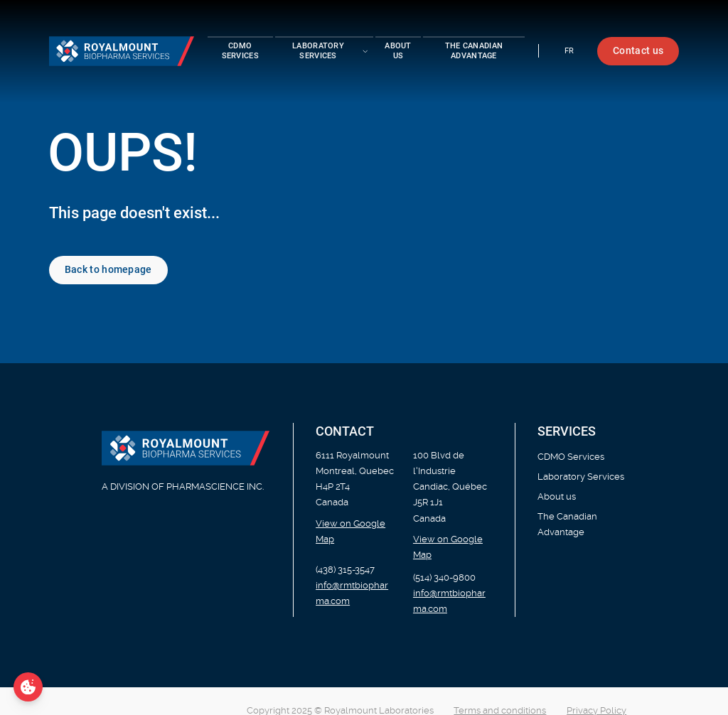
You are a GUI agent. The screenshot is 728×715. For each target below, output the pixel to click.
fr (569, 51)
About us (398, 51)
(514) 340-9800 (444, 577)
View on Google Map (350, 531)
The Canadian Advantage (474, 51)
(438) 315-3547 (345, 570)
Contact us (638, 50)
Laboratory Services (581, 477)
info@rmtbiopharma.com (352, 593)
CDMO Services (240, 51)
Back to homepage (108, 269)
